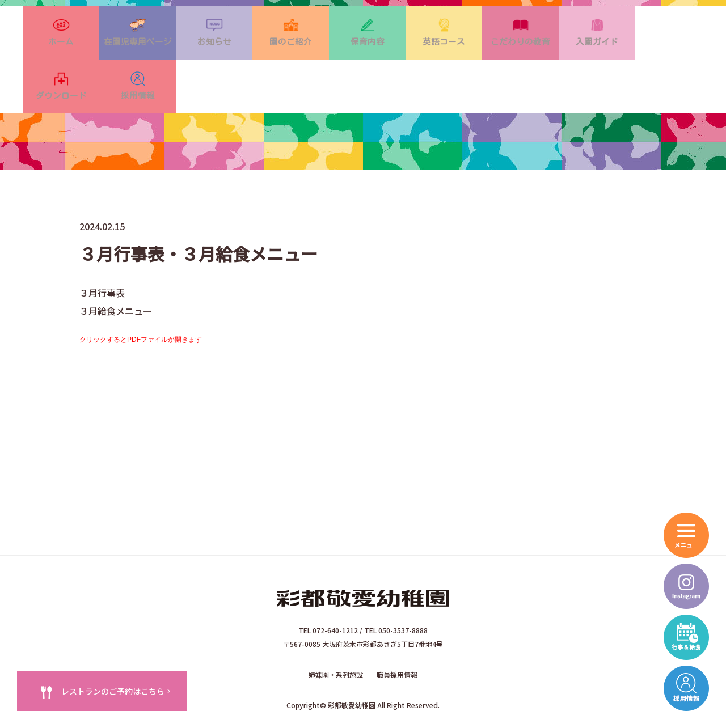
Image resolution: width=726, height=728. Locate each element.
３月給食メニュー (116, 276)
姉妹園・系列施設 (336, 639)
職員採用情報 (397, 639)
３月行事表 (102, 257)
